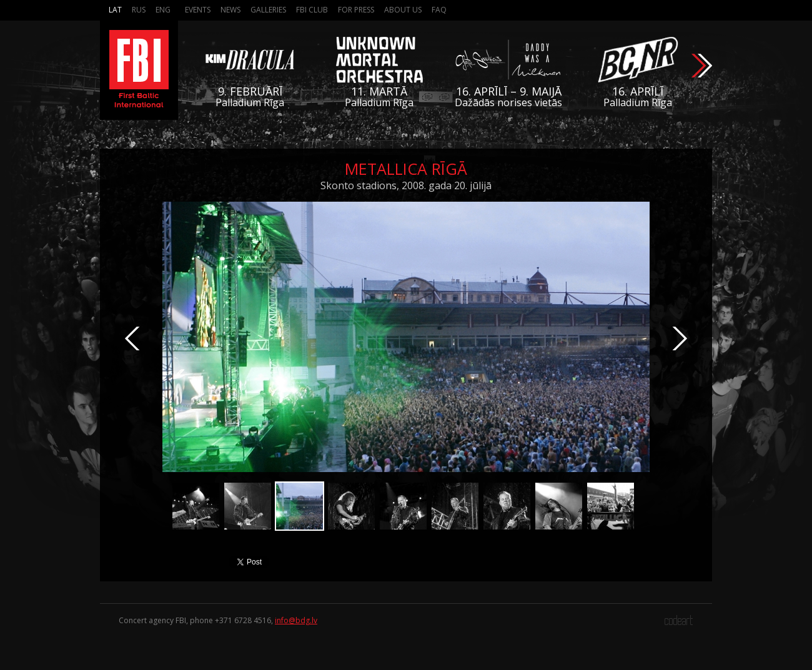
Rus (139, 10)
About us (403, 10)
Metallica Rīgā (406, 169)
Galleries (268, 10)
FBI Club (312, 10)
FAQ (439, 10)
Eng (163, 10)
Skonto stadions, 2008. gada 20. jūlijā (406, 185)
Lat (115, 10)
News (230, 10)
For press (356, 10)
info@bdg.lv (296, 620)
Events (198, 10)
